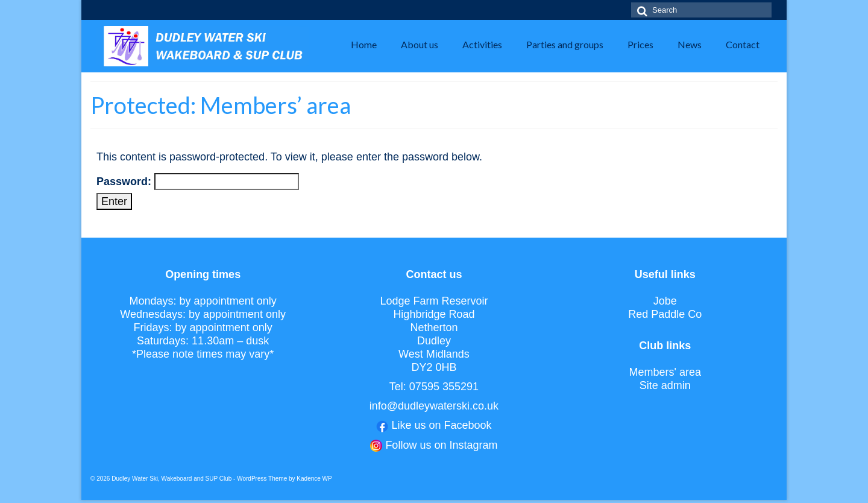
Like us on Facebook (441, 425)
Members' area (665, 372)
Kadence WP (314, 479)
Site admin (665, 385)
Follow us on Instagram (441, 445)
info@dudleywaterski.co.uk (434, 406)
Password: (198, 182)
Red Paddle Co (665, 314)
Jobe (665, 301)
